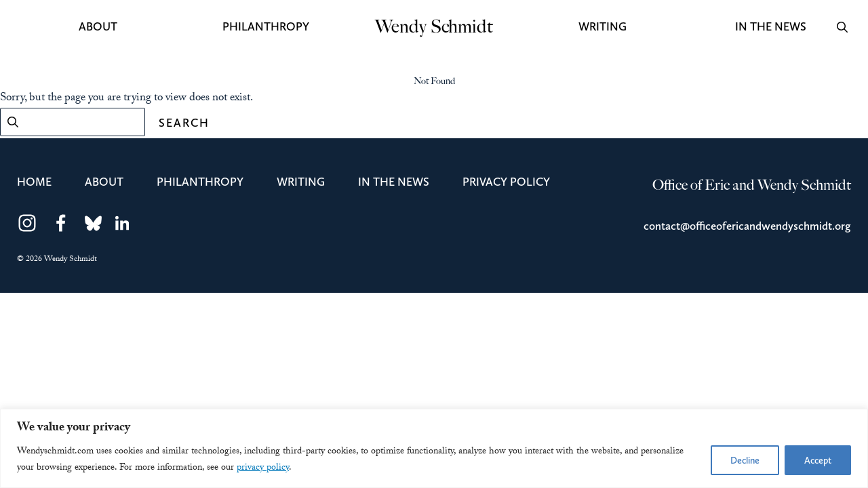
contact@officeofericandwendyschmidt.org (747, 226)
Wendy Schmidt (434, 27)
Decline (745, 460)
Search (184, 123)
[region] (434, 448)
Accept (818, 460)
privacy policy (263, 468)
